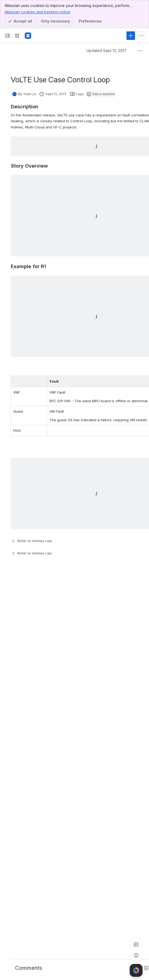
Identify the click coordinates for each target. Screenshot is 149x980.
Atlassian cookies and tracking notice (37, 12)
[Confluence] (28, 36)
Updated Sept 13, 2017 (106, 51)
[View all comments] (136, 945)
